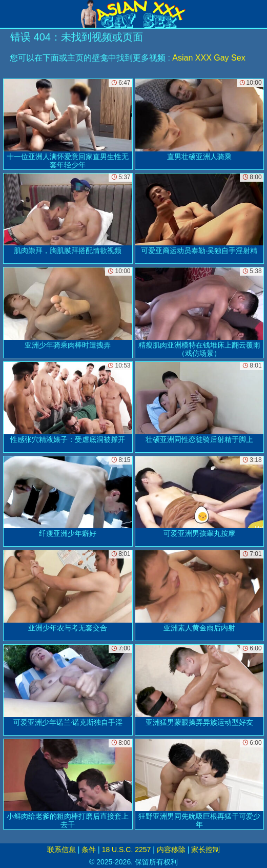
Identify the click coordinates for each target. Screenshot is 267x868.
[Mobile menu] (9, 14)
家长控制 (206, 850)
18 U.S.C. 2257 (127, 850)
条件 (89, 850)
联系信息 (61, 850)
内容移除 (171, 850)
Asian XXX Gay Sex (209, 58)
